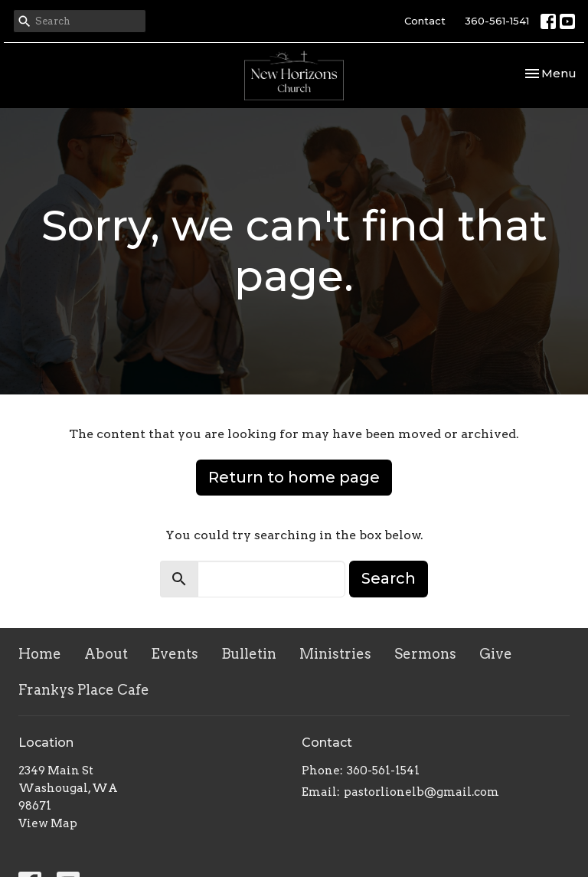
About (106, 654)
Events (175, 654)
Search (389, 578)
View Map (48, 823)
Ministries (335, 654)
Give (496, 654)
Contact (425, 21)
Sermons (425, 654)
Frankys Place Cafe (84, 690)
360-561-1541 (497, 21)
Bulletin (249, 654)
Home (40, 654)
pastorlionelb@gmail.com (421, 792)
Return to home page (294, 477)
